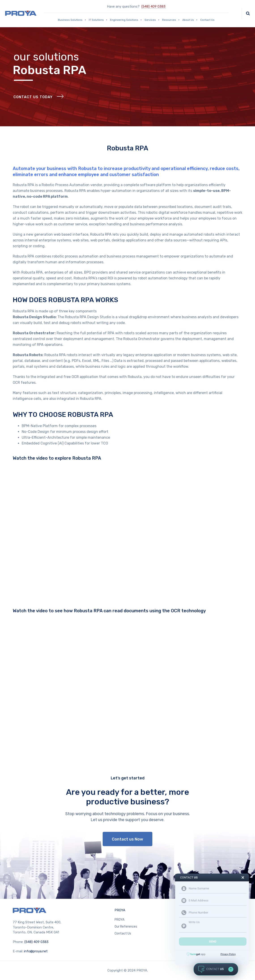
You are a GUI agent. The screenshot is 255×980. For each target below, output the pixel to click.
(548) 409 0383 (153, 6)
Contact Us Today (33, 97)
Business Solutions (72, 20)
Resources (171, 20)
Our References (126, 927)
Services (152, 20)
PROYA (120, 910)
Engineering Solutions (126, 20)
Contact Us (207, 20)
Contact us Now (127, 839)
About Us (190, 20)
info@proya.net (36, 951)
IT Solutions (98, 20)
